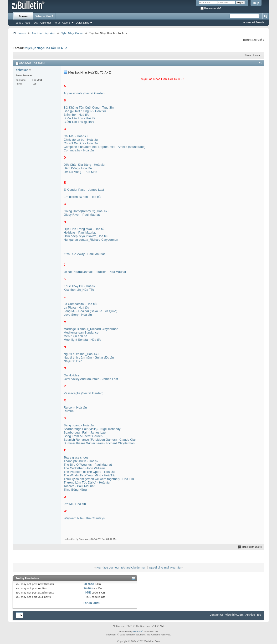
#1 (260, 63)
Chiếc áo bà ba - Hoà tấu (81, 140)
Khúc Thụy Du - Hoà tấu (80, 286)
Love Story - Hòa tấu (78, 315)
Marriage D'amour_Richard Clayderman (91, 329)
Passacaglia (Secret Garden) (84, 393)
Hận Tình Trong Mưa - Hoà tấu (85, 229)
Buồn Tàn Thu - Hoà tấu (80, 118)
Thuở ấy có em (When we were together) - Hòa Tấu (99, 479)
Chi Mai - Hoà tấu (76, 136)
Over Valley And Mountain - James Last (91, 379)
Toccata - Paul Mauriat (79, 486)
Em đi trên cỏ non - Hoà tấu (82, 197)
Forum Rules (91, 603)
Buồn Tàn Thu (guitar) (79, 122)
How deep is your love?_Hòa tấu (86, 236)
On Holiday (71, 375)
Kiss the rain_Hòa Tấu (79, 290)
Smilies (88, 588)
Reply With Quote (250, 547)
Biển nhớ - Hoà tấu (76, 115)
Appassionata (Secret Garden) (85, 93)
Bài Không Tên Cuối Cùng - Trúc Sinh (90, 107)
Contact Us (217, 615)
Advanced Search (254, 22)
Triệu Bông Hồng (75, 490)
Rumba (69, 411)
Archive (250, 615)
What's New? (44, 16)
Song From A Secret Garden (83, 436)
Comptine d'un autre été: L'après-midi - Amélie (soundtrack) (104, 147)
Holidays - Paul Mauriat (80, 232)
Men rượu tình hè (75, 336)
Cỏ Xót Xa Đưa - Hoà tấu (81, 143)
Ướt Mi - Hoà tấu (75, 504)
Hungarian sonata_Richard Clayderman (91, 240)
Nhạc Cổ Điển (73, 361)
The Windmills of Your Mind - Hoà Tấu (90, 475)
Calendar (46, 23)
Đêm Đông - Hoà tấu (78, 168)
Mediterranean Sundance (81, 332)
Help (256, 3)
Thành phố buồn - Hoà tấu (82, 461)
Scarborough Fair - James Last (85, 432)
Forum (23, 16)
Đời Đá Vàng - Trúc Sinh (80, 172)
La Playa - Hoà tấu (76, 307)
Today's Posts (22, 23)
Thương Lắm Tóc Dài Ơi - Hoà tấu (87, 482)
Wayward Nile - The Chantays (84, 518)
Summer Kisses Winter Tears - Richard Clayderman (99, 443)
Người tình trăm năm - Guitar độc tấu (89, 357)
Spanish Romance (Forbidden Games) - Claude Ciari (100, 440)
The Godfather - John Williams (85, 468)
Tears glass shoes (76, 457)
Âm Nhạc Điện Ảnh (43, 33)
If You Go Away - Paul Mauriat (84, 254)
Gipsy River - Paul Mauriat (82, 215)
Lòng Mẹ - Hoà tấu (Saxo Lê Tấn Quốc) (90, 311)
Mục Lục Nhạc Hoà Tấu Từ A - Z (46, 48)
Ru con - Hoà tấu (75, 407)
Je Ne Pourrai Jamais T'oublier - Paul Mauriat (95, 272)
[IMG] (87, 592)
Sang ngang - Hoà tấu (79, 425)
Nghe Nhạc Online (72, 33)
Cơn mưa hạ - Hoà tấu (79, 150)
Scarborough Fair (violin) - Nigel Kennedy (92, 429)
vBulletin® (138, 632)
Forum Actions (62, 23)
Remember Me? (211, 8)
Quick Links (83, 23)
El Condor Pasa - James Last (84, 190)
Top (259, 615)
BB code (89, 584)
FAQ (36, 23)
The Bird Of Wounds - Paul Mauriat (88, 465)
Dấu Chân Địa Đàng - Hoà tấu (84, 165)
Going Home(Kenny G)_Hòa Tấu (86, 211)
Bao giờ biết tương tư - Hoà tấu (85, 111)
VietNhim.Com (234, 615)
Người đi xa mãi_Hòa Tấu (81, 354)
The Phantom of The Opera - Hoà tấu (89, 472)
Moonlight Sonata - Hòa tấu (82, 340)
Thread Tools (251, 55)
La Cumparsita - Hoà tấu (80, 304)
